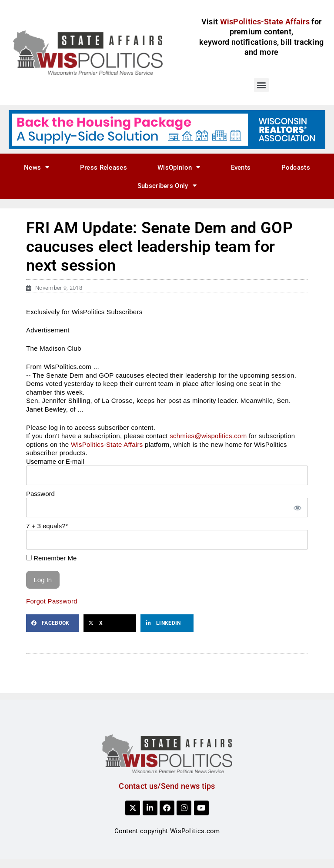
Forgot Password (52, 601)
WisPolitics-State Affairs (107, 444)
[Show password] (297, 508)
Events (241, 168)
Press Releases (104, 168)
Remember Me (51, 558)
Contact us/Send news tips (167, 786)
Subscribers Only (167, 186)
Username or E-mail (55, 461)
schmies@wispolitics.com (208, 436)
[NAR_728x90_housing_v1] (167, 129)
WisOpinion (179, 167)
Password (40, 494)
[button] (261, 85)
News (37, 167)
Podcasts (296, 168)
